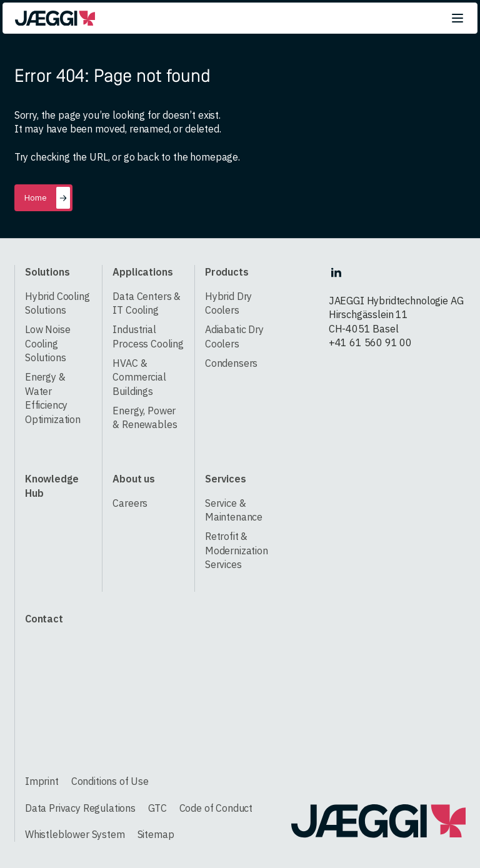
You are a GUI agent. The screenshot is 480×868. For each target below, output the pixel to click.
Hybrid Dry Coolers (228, 303)
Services (226, 478)
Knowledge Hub (52, 486)
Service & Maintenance (234, 510)
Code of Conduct (216, 808)
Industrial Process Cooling (148, 336)
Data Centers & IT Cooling (147, 303)
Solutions (47, 272)
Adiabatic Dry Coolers (234, 336)
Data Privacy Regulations (80, 808)
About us (134, 478)
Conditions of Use (110, 781)
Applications (142, 272)
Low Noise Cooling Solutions (48, 343)
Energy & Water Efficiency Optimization (53, 398)
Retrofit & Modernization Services (237, 550)
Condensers (231, 363)
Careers (130, 503)
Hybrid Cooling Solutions (57, 303)
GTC (157, 808)
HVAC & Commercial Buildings (139, 377)
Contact (44, 618)
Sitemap (156, 834)
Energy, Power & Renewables (145, 417)
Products (227, 272)
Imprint (42, 781)
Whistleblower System (75, 834)
